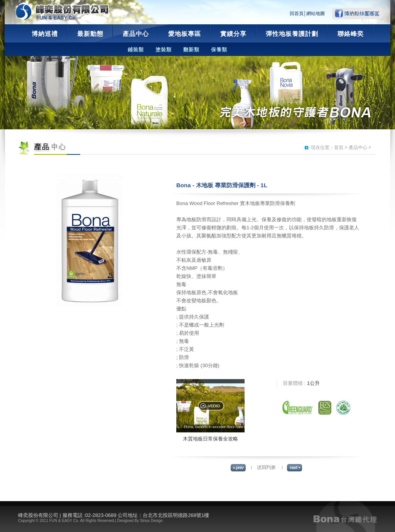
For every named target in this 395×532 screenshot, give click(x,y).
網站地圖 (316, 14)
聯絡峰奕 (351, 34)
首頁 (339, 147)
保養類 (219, 50)
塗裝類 (164, 50)
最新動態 (90, 34)
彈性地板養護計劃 (292, 34)
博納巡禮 (45, 34)
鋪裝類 (136, 50)
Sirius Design (151, 521)
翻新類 (191, 50)
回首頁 (297, 14)
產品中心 (136, 34)
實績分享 (233, 34)
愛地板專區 (185, 34)
